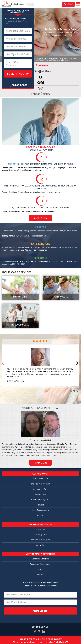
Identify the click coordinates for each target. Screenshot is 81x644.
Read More (40, 463)
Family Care (40, 545)
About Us (40, 515)
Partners (40, 569)
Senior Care (40, 529)
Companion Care (40, 489)
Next (78, 363)
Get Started (41, 218)
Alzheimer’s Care (40, 479)
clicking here (7, 236)
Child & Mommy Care (40, 500)
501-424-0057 (18, 85)
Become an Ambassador (40, 564)
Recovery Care (40, 535)
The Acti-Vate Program (40, 484)
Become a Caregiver (40, 559)
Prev (3, 363)
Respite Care (40, 494)
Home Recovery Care (40, 510)
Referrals (40, 575)
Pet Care (40, 505)
